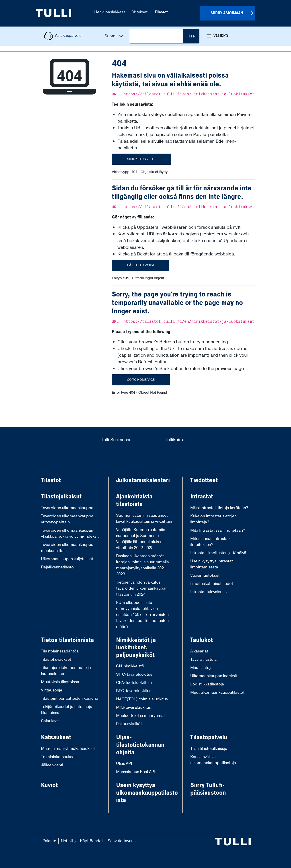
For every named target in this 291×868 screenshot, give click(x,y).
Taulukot (202, 640)
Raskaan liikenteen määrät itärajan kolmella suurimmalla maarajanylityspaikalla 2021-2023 (142, 565)
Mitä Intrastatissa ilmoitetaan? (218, 530)
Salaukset (50, 721)
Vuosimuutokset (205, 575)
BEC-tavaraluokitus (134, 691)
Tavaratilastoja (203, 659)
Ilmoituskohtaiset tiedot (212, 584)
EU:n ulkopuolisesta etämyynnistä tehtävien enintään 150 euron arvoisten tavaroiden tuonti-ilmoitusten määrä (142, 615)
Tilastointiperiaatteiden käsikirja (70, 698)
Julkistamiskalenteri (143, 480)
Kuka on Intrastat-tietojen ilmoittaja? (213, 519)
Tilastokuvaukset (56, 659)
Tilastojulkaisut (61, 497)
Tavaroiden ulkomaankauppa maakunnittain (67, 548)
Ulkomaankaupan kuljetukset (67, 559)
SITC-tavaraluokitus (134, 674)
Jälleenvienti (52, 765)
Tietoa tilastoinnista (67, 640)
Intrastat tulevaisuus (208, 592)
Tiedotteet (204, 480)
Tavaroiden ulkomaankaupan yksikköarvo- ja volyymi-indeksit (70, 533)
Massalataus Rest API (136, 772)
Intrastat (202, 497)
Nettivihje (69, 841)
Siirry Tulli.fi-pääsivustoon (208, 789)
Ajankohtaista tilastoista (134, 500)
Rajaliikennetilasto (57, 567)
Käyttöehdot (91, 841)
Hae (191, 36)
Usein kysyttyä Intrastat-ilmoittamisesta (212, 564)
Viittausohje (52, 690)
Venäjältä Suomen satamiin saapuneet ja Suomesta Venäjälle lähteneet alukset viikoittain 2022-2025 (141, 539)
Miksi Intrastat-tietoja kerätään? (219, 508)
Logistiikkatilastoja (207, 684)
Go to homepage (141, 380)
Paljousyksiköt (129, 724)
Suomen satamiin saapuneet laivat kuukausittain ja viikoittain (144, 518)
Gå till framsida (141, 265)
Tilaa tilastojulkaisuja (209, 749)
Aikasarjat (199, 651)
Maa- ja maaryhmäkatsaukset (68, 749)
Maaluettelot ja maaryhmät (140, 716)
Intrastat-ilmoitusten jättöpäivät (219, 553)
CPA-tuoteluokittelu (134, 683)
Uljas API (124, 764)
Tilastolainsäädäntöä (60, 651)
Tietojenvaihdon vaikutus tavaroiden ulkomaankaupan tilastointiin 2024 (142, 588)
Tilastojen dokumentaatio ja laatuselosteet (66, 671)
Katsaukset (56, 737)
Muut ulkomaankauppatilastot (217, 692)
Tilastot (51, 480)
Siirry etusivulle (141, 159)
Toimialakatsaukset (58, 757)
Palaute (49, 841)
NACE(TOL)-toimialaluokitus (142, 699)
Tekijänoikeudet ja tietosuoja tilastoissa (67, 710)
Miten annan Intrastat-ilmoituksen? (210, 542)
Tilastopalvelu (209, 737)
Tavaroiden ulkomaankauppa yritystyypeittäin (67, 519)
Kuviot (49, 785)
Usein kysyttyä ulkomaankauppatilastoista (147, 793)
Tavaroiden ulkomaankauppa (67, 508)
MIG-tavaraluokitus (133, 707)
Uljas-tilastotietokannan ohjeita (140, 745)
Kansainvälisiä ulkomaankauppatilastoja (213, 760)
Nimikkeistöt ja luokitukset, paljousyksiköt (136, 648)
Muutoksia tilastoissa (60, 682)
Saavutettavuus (122, 841)
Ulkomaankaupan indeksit (214, 676)
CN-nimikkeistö (130, 666)
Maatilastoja (201, 668)
